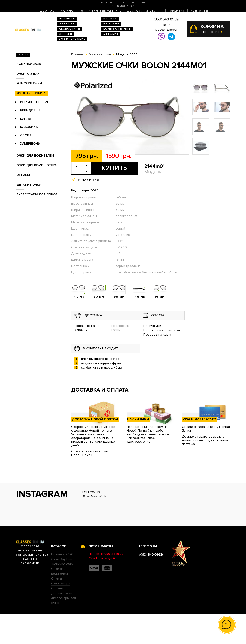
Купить (114, 168)
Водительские (72, 39)
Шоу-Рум (48, 11)
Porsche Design (34, 102)
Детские (111, 34)
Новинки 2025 (29, 64)
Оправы (66, 34)
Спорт (26, 135)
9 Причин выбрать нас (102, 11)
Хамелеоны (30, 144)
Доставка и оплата (145, 11)
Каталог (68, 11)
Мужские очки (29, 93)
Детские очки (29, 185)
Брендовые (30, 110)
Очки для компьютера (37, 165)
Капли (26, 119)
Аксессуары (70, 29)
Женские (67, 24)
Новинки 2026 (62, 584)
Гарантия (177, 11)
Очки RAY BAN (28, 74)
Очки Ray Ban (62, 589)
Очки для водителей (35, 156)
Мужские (111, 24)
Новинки (67, 19)
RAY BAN (110, 19)
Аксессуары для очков (37, 194)
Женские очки (29, 83)
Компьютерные (117, 29)
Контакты (200, 11)
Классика (29, 127)
